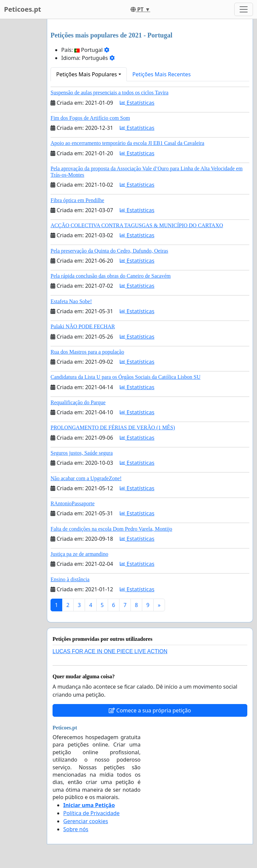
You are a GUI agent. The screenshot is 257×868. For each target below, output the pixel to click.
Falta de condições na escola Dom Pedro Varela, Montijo (111, 529)
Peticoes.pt (23, 9)
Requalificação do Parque (78, 402)
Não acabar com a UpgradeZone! (86, 478)
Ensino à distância (70, 579)
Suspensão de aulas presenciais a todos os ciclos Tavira (109, 93)
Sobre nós (76, 829)
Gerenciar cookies (86, 821)
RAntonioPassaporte (73, 503)
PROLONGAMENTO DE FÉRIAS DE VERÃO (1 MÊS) (113, 427)
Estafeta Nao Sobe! (71, 301)
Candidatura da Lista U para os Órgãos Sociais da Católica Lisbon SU (125, 377)
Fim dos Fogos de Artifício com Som (90, 118)
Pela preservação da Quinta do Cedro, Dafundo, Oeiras (109, 251)
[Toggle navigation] (244, 9)
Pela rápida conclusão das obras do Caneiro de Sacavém (111, 276)
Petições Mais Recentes (162, 74)
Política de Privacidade (91, 813)
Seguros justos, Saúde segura (82, 453)
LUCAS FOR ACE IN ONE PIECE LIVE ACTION (110, 651)
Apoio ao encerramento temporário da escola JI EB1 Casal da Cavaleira (127, 143)
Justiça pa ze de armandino (79, 554)
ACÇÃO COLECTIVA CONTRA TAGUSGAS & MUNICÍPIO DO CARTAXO (137, 225)
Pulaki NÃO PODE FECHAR (83, 326)
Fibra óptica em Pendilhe (77, 200)
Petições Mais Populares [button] (87, 74)
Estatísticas (137, 103)
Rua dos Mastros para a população (87, 352)
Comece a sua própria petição (150, 710)
